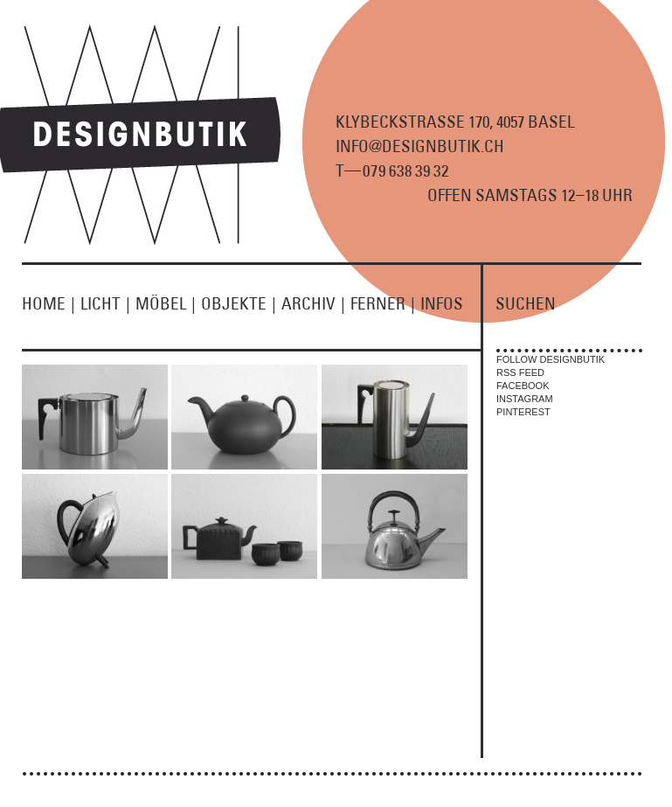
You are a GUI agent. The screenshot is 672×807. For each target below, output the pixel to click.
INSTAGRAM (525, 399)
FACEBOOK (523, 386)
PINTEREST (523, 412)
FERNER (385, 303)
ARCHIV (316, 303)
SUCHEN (526, 303)
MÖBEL (168, 303)
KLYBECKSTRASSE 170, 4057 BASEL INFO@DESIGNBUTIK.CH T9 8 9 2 (455, 146)
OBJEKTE (241, 303)
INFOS (442, 303)
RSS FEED (520, 372)
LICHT (108, 303)
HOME (51, 303)
